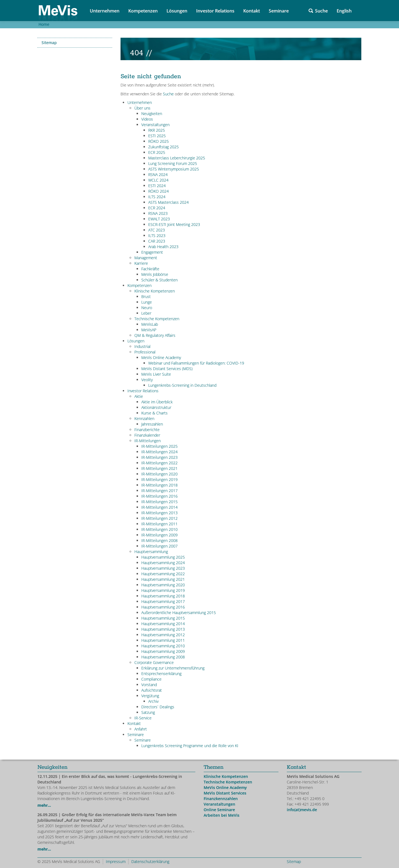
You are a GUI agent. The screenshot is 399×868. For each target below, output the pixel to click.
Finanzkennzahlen (221, 799)
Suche (321, 11)
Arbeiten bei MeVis (222, 815)
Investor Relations (215, 11)
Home (44, 24)
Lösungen (177, 11)
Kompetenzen (143, 11)
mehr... (44, 805)
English (344, 11)
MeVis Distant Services (225, 793)
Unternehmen (105, 11)
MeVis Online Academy (225, 787)
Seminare (279, 11)
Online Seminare (219, 810)
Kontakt (252, 11)
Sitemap (49, 43)
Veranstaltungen (219, 804)
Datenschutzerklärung (150, 861)
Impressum (116, 861)
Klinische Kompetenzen (226, 776)
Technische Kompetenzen (228, 782)
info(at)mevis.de (302, 810)
